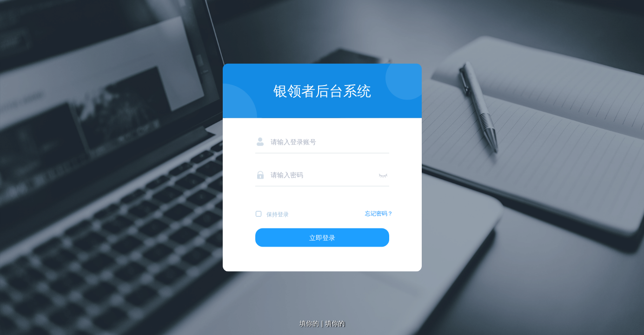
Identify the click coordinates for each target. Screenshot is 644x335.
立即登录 (322, 238)
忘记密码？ (379, 214)
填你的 (335, 323)
